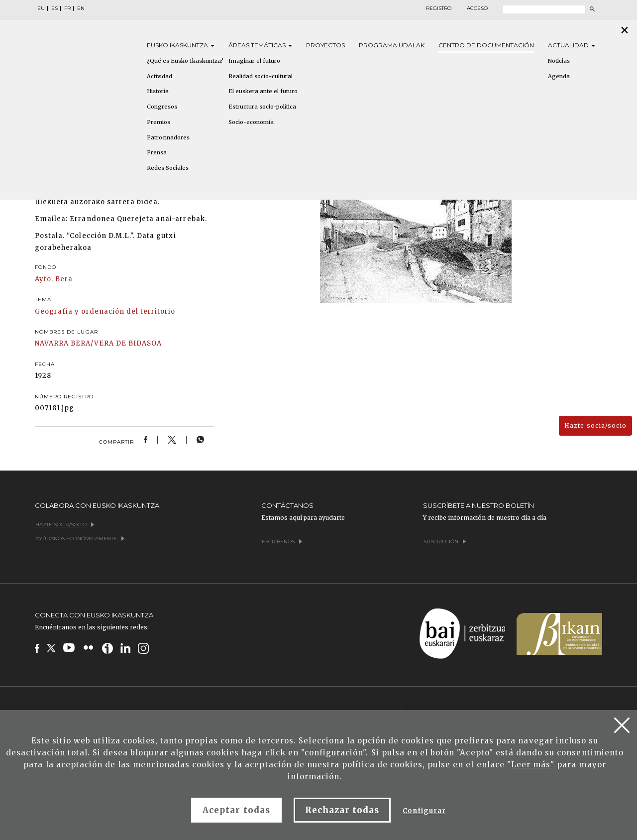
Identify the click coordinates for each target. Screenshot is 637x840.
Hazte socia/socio (595, 425)
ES (54, 8)
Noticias (559, 61)
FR (67, 8)
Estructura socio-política (262, 107)
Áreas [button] (260, 45)
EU (41, 8)
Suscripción (445, 541)
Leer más (531, 765)
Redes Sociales (168, 168)
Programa (392, 45)
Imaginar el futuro (254, 61)
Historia (158, 91)
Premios (159, 122)
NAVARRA (52, 343)
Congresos (162, 107)
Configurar (424, 811)
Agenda (559, 76)
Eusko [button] (181, 45)
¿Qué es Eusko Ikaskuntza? (185, 61)
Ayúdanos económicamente (80, 539)
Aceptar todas (236, 810)
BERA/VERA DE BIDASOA (116, 343)
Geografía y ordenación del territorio (105, 311)
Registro (439, 8)
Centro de (486, 45)
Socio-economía (251, 122)
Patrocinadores (168, 137)
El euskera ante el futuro (263, 91)
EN (81, 8)
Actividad (159, 76)
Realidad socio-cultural (261, 76)
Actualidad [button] (572, 45)
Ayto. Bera (54, 279)
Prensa (157, 152)
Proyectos (325, 45)
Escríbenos (282, 541)
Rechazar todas (342, 810)
